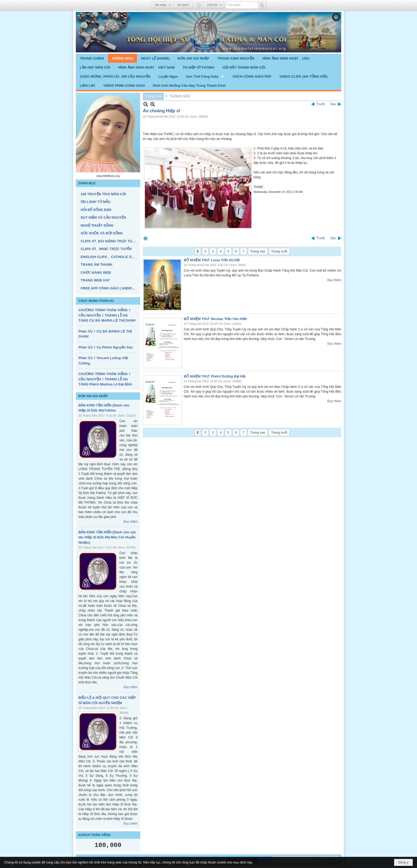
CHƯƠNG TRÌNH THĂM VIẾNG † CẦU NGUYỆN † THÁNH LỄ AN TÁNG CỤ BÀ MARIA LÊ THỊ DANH (107, 315)
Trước (321, 104)
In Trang (145, 238)
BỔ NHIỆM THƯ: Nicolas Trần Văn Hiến (215, 319)
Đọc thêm (131, 522)
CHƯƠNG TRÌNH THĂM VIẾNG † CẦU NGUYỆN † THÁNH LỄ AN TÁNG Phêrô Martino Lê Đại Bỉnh (105, 379)
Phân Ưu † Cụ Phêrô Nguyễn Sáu (106, 347)
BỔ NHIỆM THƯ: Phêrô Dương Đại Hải (215, 376)
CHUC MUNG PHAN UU (96, 301)
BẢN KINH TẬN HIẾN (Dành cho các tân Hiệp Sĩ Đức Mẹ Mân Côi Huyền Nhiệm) (107, 537)
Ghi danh (183, 5)
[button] (205, 76)
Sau (333, 104)
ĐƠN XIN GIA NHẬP (93, 396)
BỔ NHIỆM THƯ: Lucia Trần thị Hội (212, 260)
